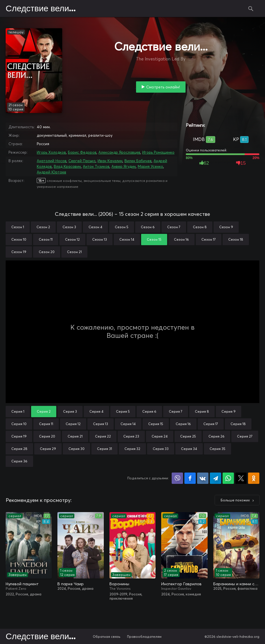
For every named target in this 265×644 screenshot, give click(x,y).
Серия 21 (75, 436)
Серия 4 (96, 411)
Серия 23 (131, 436)
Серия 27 (245, 436)
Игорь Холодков (51, 152)
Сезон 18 (236, 239)
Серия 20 (47, 436)
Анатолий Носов (52, 161)
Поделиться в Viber (177, 478)
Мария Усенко (150, 166)
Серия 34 (189, 449)
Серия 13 (101, 424)
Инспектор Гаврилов (181, 584)
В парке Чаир (71, 584)
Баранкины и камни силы (236, 584)
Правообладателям (144, 637)
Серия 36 (19, 461)
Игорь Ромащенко (158, 152)
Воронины (119, 584)
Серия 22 (103, 436)
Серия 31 (105, 449)
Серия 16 (183, 424)
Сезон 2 (43, 227)
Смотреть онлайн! (163, 87)
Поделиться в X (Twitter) (241, 478)
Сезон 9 (226, 227)
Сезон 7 (174, 227)
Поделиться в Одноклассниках (254, 478)
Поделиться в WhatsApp (228, 478)
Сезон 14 (127, 239)
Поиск (251, 8)
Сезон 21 (74, 252)
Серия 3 (70, 411)
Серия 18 (238, 424)
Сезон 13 (100, 239)
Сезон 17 (209, 239)
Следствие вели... (41, 9)
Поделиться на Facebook (190, 478)
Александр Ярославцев (119, 152)
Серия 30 (77, 449)
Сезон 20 (47, 252)
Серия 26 (216, 436)
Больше (235, 500)
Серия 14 (128, 424)
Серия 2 (44, 411)
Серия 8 (202, 411)
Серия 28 (19, 449)
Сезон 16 (181, 239)
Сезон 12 (72, 239)
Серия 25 (188, 436)
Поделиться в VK (203, 478)
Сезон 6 (148, 227)
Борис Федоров (82, 152)
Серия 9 (229, 411)
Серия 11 (46, 424)
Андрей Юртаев (51, 172)
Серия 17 (211, 424)
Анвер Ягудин (124, 166)
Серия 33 (161, 449)
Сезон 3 (69, 227)
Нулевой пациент (22, 584)
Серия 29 (48, 449)
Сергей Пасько (82, 161)
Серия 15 (156, 424)
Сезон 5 (122, 227)
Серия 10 (19, 424)
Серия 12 (73, 424)
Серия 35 (217, 449)
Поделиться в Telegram (216, 478)
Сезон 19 (19, 252)
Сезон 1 (18, 227)
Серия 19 (19, 436)
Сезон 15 (154, 239)
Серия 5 (123, 411)
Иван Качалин (110, 161)
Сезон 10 (19, 239)
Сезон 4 (95, 227)
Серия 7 (176, 411)
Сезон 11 (46, 239)
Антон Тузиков (96, 166)
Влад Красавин (67, 166)
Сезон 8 (200, 227)
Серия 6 (149, 411)
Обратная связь (107, 637)
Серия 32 (132, 449)
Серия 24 (160, 436)
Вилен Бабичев (138, 161)
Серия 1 (18, 411)
